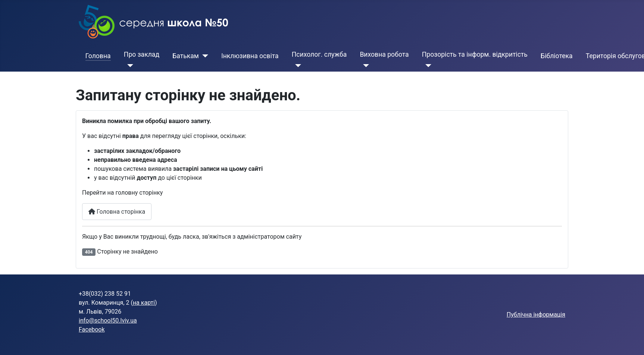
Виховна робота (384, 54)
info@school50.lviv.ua (108, 321)
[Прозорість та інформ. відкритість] (427, 66)
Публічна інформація (536, 315)
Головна (98, 56)
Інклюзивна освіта (250, 56)
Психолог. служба (319, 54)
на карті (144, 303)
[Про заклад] (129, 66)
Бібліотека (557, 56)
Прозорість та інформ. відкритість (475, 54)
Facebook (92, 329)
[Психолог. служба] (296, 66)
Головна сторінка (117, 212)
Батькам (186, 56)
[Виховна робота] (364, 66)
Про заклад (142, 54)
